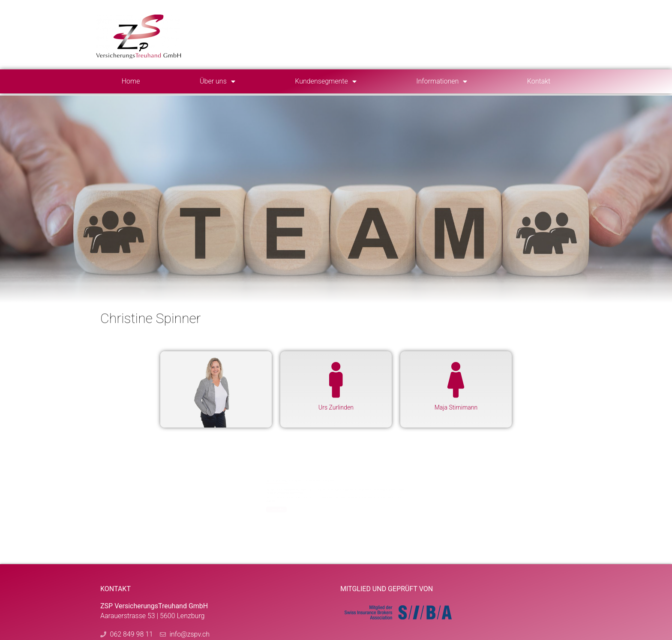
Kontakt (539, 81)
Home (131, 81)
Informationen (442, 81)
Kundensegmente (325, 81)
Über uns (217, 81)
